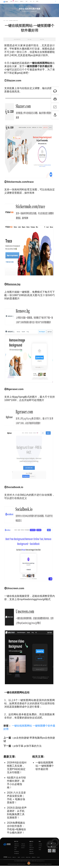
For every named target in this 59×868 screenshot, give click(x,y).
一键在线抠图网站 (22, 728)
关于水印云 (40, 848)
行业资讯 (7, 23)
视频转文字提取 (28, 860)
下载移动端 (52, 849)
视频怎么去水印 (32, 850)
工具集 (14, 1)
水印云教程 (40, 846)
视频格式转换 (31, 854)
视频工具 (31, 844)
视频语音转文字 (32, 856)
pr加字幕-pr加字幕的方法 (28, 748)
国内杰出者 (50, 866)
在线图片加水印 (17, 848)
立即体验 (29, 14)
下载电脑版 (52, 846)
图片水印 (18, 2)
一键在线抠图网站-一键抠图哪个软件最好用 (45, 768)
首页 (4, 23)
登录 (48, 2)
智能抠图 (16, 850)
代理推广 (40, 852)
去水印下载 (23, 860)
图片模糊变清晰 (17, 854)
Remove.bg (14, 286)
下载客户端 (53, 2)
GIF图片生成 (23, 846)
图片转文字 (23, 850)
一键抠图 (19, 860)
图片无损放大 (23, 848)
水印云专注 (40, 866)
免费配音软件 (34, 860)
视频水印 (24, 2)
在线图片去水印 (17, 846)
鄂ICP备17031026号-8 (22, 866)
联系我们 (40, 850)
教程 (29, 2)
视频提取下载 (31, 852)
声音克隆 (38, 860)
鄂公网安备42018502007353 (33, 866)
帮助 (40, 844)
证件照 (15, 852)
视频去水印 (31, 846)
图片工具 (16, 844)
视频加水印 (31, 848)
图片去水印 (10, 860)
